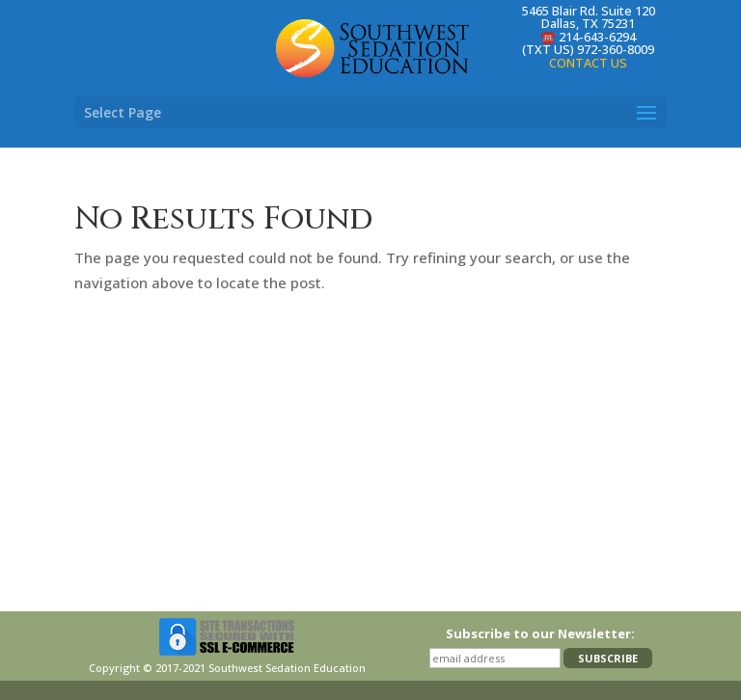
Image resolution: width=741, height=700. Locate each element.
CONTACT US (588, 63)
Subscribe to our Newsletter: (540, 633)
